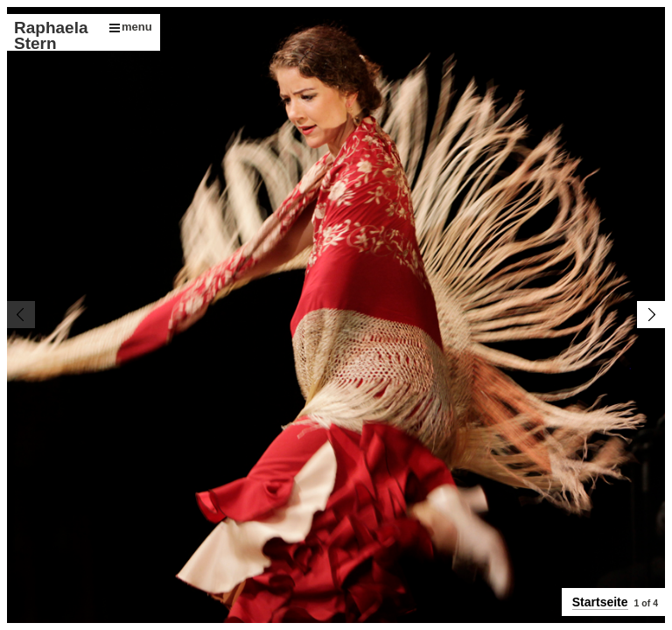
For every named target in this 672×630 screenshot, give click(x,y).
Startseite (600, 602)
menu (131, 27)
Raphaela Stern (51, 35)
